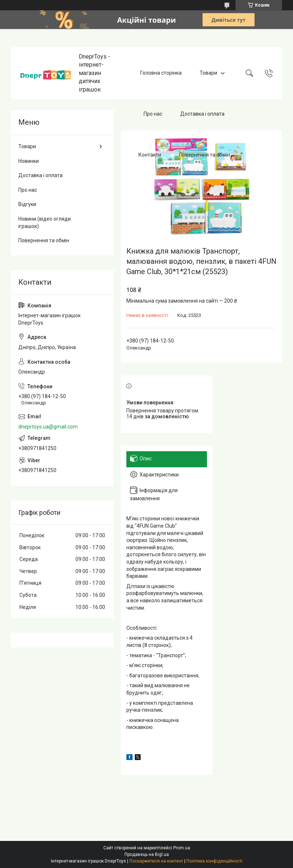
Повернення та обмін (205, 155)
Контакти (150, 155)
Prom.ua (182, 848)
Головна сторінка (161, 73)
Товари (208, 73)
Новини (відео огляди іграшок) (44, 222)
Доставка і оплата (202, 114)
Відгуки (27, 204)
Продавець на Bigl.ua (147, 854)
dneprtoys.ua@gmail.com (48, 427)
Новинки (29, 161)
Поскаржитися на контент (156, 861)
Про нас (153, 114)
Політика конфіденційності (214, 861)
